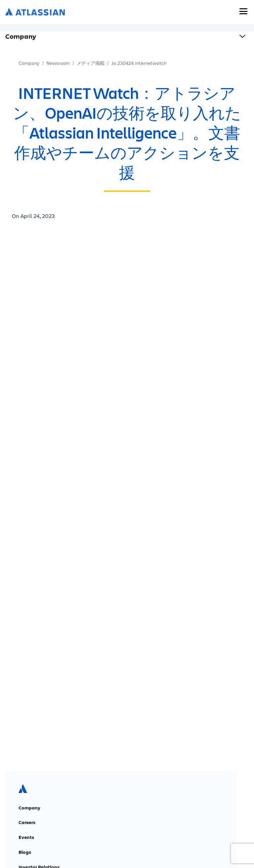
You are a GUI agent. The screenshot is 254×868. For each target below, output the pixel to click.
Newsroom (58, 63)
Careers (27, 822)
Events (26, 837)
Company (29, 63)
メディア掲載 (91, 63)
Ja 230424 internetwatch (139, 63)
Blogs (25, 852)
